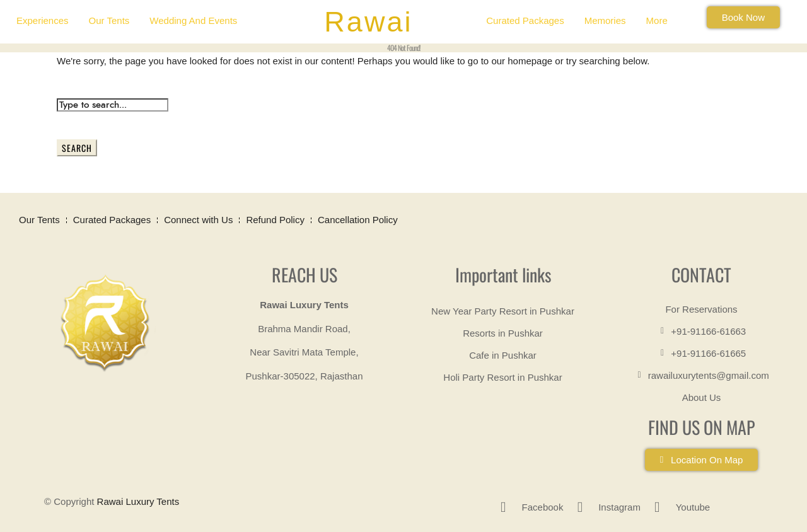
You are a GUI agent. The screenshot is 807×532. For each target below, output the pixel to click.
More (657, 20)
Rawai (368, 22)
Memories (605, 20)
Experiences (43, 20)
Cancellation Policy (358, 220)
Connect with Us (198, 220)
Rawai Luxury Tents (138, 501)
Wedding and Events (193, 20)
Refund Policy (275, 220)
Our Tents (109, 20)
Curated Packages (525, 20)
